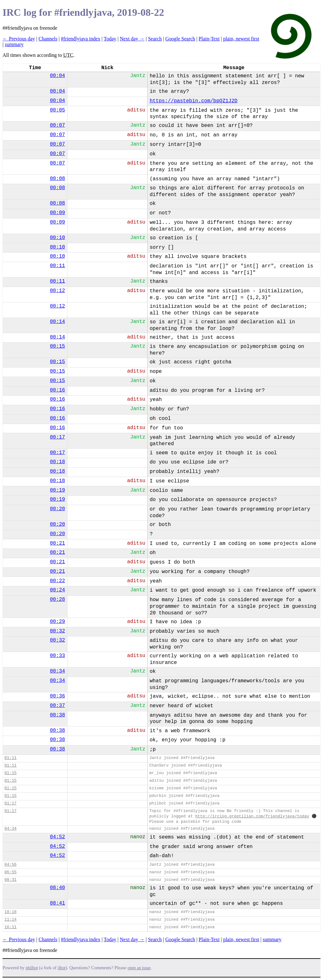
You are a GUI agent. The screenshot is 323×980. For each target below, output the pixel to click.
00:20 (57, 509)
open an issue (139, 968)
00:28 (57, 600)
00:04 (57, 76)
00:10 (57, 238)
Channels (48, 39)
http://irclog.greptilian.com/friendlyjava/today (252, 816)
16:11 (10, 927)
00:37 (57, 706)
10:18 (10, 912)
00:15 (57, 346)
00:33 (57, 656)
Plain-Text (209, 39)
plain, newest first (241, 39)
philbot (32, 968)
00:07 (57, 125)
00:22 (57, 581)
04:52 (57, 837)
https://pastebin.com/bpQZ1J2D (193, 101)
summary (14, 44)
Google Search (180, 39)
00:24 (57, 590)
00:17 (57, 437)
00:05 (57, 110)
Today (110, 39)
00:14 (57, 322)
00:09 (57, 213)
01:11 (10, 758)
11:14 (10, 920)
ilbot (62, 968)
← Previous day (19, 39)
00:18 (57, 462)
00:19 (57, 490)
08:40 (57, 888)
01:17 (10, 803)
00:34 (57, 671)
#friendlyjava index (81, 39)
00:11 (57, 266)
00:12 (57, 291)
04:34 (10, 829)
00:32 (57, 631)
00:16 (57, 390)
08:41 (57, 903)
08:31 (10, 880)
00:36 (57, 696)
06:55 (10, 872)
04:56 (10, 865)
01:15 (10, 773)
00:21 (57, 543)
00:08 (57, 179)
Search (155, 39)
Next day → (132, 39)
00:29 (57, 622)
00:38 (57, 715)
